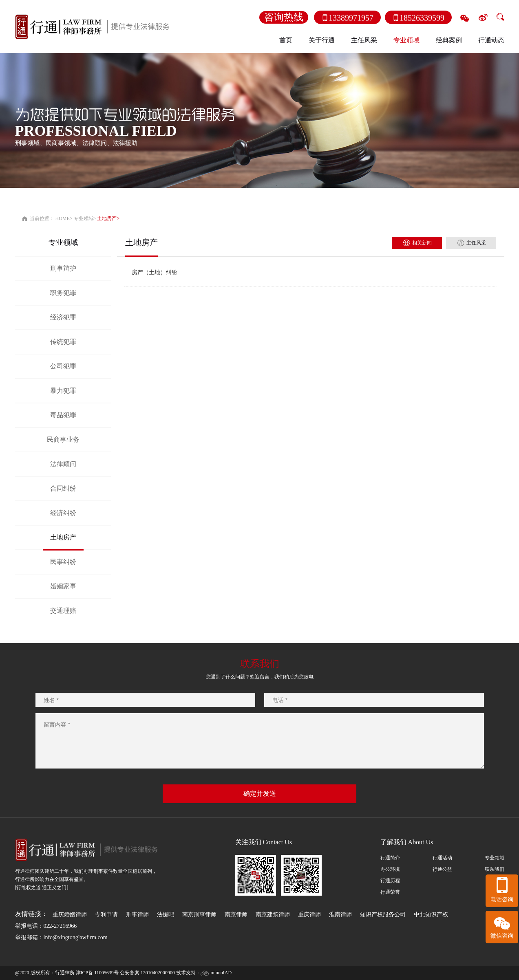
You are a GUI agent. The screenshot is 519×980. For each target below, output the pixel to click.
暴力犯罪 (63, 391)
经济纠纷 (63, 513)
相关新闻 (422, 243)
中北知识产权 (431, 915)
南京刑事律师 (199, 915)
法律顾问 (63, 464)
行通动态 (491, 40)
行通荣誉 (390, 892)
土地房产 (107, 218)
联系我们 (495, 869)
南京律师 (236, 915)
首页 (286, 40)
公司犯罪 (63, 366)
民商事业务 (63, 439)
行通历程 (390, 881)
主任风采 (364, 40)
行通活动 (442, 858)
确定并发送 (260, 794)
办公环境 (390, 869)
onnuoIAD (221, 973)
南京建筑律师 (273, 915)
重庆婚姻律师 (70, 915)
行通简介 (390, 858)
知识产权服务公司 (383, 915)
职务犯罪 (63, 293)
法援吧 (166, 915)
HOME (63, 218)
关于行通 (322, 40)
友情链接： (31, 914)
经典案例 (449, 40)
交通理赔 (63, 611)
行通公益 (442, 869)
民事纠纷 (63, 562)
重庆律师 (309, 915)
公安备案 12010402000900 (147, 973)
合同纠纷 (63, 488)
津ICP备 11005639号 (97, 973)
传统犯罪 (63, 342)
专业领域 (406, 40)
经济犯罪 (63, 317)
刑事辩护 (63, 268)
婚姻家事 (63, 586)
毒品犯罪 (63, 415)
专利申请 (106, 915)
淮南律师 (340, 915)
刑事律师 (137, 915)
